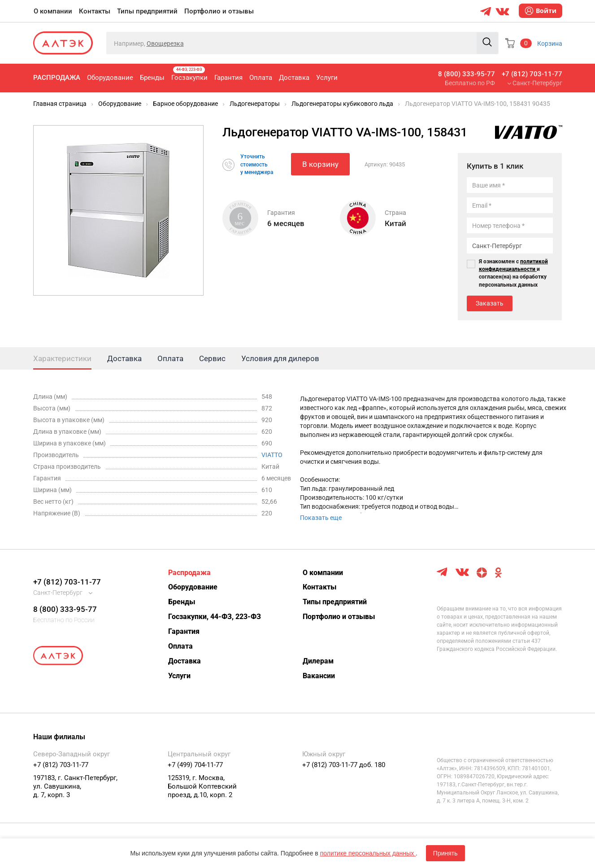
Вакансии (319, 676)
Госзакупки (189, 74)
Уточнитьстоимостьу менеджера (257, 164)
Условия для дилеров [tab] (280, 358)
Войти (541, 11)
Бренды (152, 78)
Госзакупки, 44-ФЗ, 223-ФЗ (215, 617)
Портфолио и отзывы (219, 11)
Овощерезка (165, 44)
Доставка (294, 78)
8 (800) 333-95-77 (467, 74)
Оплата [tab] (170, 358)
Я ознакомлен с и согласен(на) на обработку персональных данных (513, 273)
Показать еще (321, 518)
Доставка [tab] (124, 358)
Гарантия (228, 78)
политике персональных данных (368, 853)
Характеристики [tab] (62, 358)
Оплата (261, 78)
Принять (445, 853)
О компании (53, 11)
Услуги (327, 78)
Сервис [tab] (212, 358)
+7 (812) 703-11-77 (532, 74)
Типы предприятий (147, 11)
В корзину (320, 164)
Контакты (95, 11)
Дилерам (318, 661)
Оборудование (110, 78)
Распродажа (57, 78)
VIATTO (272, 455)
